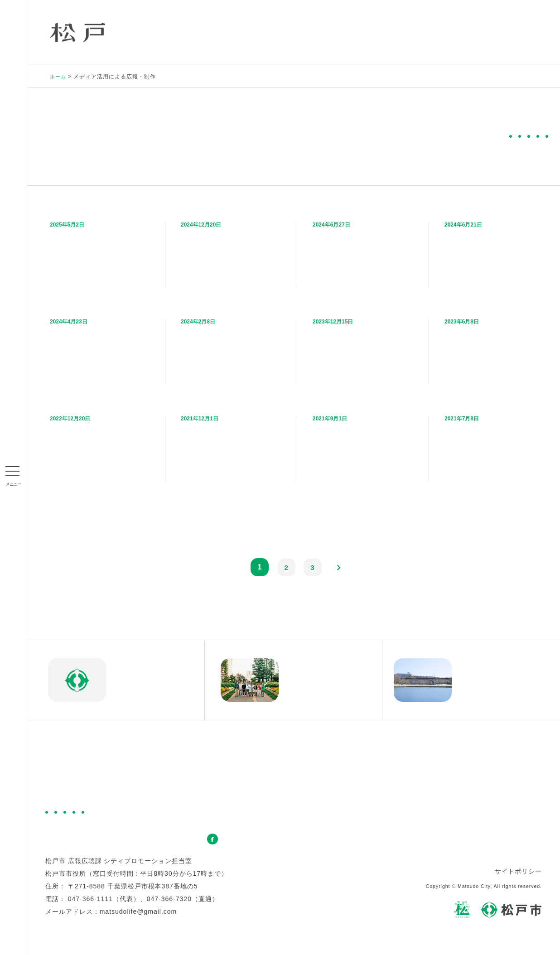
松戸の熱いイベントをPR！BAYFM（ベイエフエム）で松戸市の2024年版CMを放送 (493, 252)
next (340, 569)
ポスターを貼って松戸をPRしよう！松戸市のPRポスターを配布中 (228, 349)
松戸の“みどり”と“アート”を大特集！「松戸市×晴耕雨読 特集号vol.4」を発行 (230, 252)
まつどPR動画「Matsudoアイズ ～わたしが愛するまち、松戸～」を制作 (494, 349)
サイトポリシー (518, 873)
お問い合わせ (180, 840)
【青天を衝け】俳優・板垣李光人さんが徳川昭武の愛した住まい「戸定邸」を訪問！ (494, 446)
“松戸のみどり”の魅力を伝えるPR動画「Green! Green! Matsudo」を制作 (100, 252)
